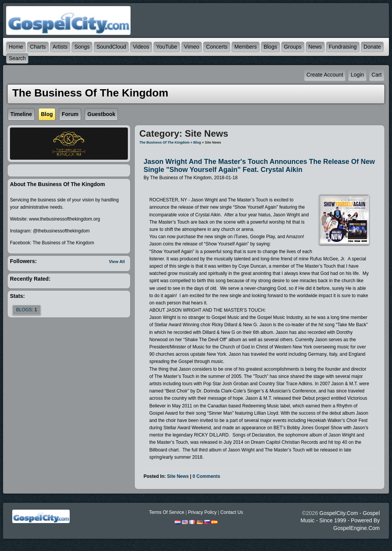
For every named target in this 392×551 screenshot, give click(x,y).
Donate (372, 47)
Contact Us (231, 512)
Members (245, 47)
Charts (38, 47)
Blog (197, 142)
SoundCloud (111, 47)
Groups (293, 47)
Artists (60, 47)
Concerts (217, 47)
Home (16, 47)
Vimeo (192, 47)
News (315, 47)
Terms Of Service (167, 512)
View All (117, 262)
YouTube (167, 47)
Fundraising (343, 47)
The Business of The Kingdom (164, 142)
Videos (141, 47)
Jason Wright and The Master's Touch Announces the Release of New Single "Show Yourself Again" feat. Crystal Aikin (259, 166)
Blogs (270, 47)
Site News (178, 476)
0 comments (206, 476)
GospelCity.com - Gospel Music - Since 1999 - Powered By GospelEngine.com (340, 520)
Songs (82, 47)
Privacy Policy (202, 512)
